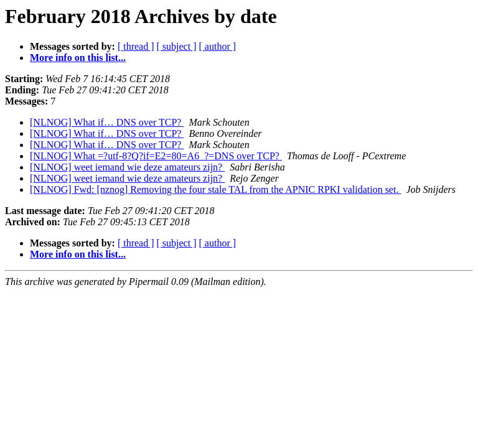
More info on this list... (78, 58)
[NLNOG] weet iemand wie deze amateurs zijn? (127, 167)
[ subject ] (177, 46)
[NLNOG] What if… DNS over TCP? (107, 122)
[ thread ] (136, 46)
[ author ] (218, 46)
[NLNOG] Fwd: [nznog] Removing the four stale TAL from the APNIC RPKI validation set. (215, 189)
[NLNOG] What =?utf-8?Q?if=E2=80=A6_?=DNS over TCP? (156, 156)
